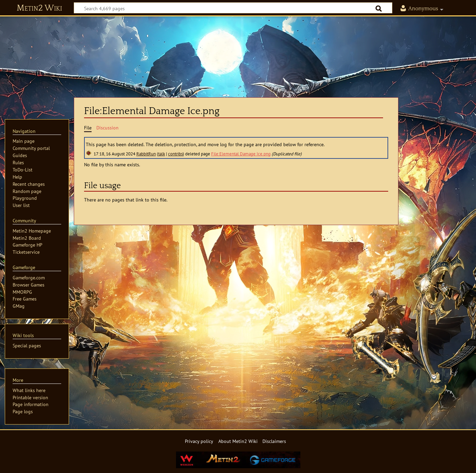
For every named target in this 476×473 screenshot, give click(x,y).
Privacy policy (199, 441)
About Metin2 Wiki (238, 441)
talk (162, 154)
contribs (175, 154)
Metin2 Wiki (39, 8)
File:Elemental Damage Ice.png (241, 154)
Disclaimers (274, 441)
